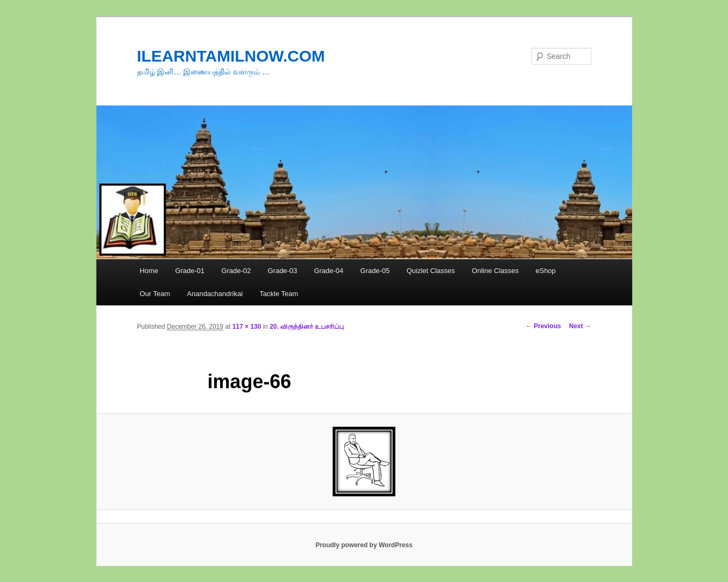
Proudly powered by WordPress (364, 545)
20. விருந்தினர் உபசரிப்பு (306, 327)
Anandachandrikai (215, 294)
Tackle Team (279, 294)
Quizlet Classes (431, 271)
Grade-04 (329, 271)
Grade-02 (236, 271)
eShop (546, 271)
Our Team (155, 294)
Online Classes (495, 271)
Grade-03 (283, 271)
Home (149, 271)
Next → (580, 326)
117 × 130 (247, 327)
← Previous (543, 326)
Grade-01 (190, 271)
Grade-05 (375, 271)
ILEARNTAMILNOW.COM (231, 56)
